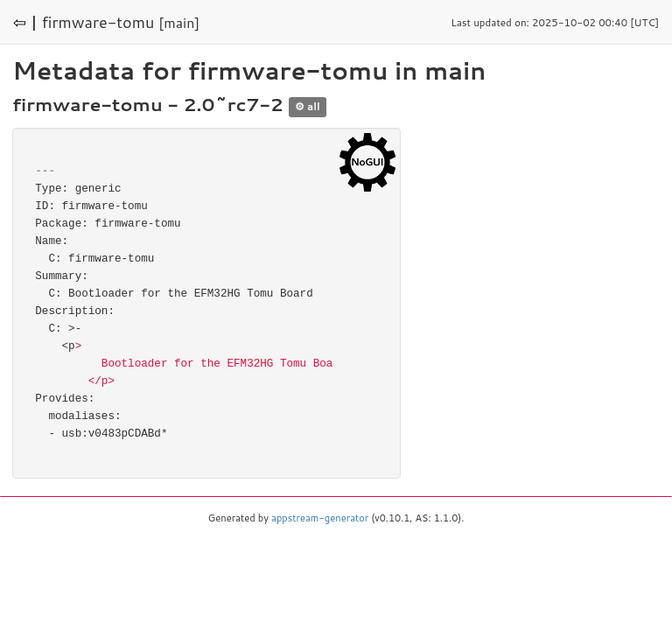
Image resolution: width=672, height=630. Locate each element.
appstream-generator (320, 518)
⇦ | (25, 22)
